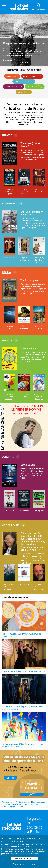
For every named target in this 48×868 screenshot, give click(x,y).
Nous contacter (24, 802)
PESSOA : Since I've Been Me (24, 191)
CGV (36, 804)
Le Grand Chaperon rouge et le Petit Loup (9, 398)
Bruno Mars (9, 511)
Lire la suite (9, 60)
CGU (41, 804)
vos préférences (16, 851)
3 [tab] (25, 63)
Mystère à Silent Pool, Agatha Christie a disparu (9, 194)
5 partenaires (19, 849)
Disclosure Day (9, 327)
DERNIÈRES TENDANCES (15, 597)
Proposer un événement (13, 804)
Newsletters (28, 804)
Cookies (20, 807)
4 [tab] (28, 63)
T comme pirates (24, 396)
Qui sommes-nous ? (9, 802)
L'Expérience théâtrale (39, 190)
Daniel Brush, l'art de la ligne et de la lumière (39, 261)
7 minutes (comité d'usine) (30, 145)
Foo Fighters (39, 511)
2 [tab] (23, 63)
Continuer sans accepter (25, 864)
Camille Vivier (9, 258)
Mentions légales (8, 807)
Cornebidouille (28, 349)
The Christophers (30, 280)
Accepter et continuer (24, 859)
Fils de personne (24, 327)
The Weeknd (24, 511)
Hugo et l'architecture (24, 259)
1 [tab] (20, 63)
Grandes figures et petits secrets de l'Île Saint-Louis (39, 589)
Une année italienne (39, 327)
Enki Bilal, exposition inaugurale (32, 213)
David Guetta (28, 465)
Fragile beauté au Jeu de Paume (24, 43)
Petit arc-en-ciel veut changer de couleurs (39, 398)
